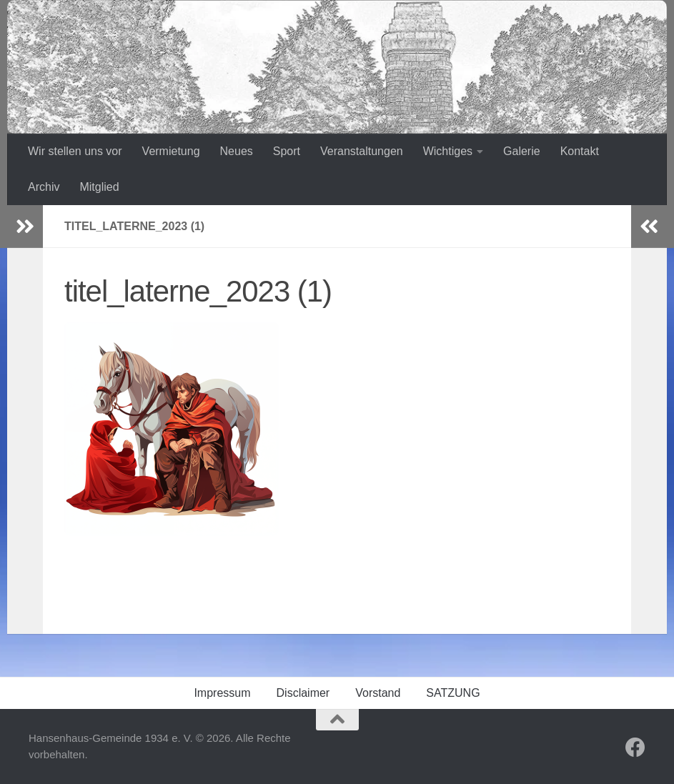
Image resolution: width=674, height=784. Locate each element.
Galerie (522, 151)
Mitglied (99, 187)
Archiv (44, 187)
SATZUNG (453, 693)
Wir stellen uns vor (75, 151)
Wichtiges (448, 151)
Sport (287, 151)
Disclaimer (303, 693)
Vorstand (378, 693)
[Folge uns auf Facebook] (635, 748)
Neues (237, 151)
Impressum (222, 693)
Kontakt (580, 151)
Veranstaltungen (362, 151)
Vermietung (171, 151)
